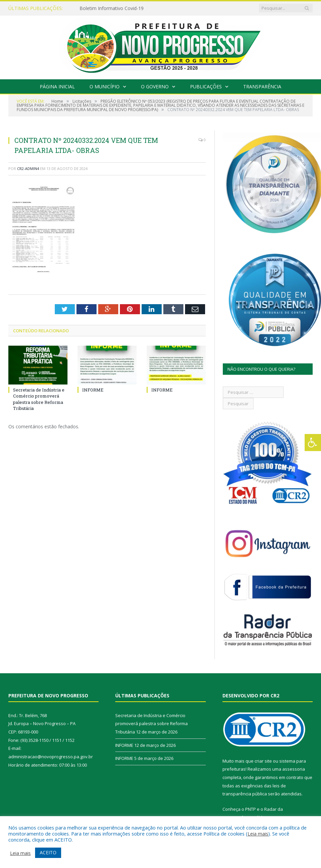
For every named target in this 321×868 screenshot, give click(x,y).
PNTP (251, 809)
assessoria (294, 769)
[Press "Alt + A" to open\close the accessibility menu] (313, 443)
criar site (263, 761)
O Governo (155, 86)
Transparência (262, 86)
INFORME (93, 390)
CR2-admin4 (28, 168)
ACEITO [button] (48, 852)
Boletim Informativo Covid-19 (112, 8)
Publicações (206, 86)
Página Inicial (57, 86)
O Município (105, 86)
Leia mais (258, 834)
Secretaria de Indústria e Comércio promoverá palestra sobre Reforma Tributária (39, 399)
